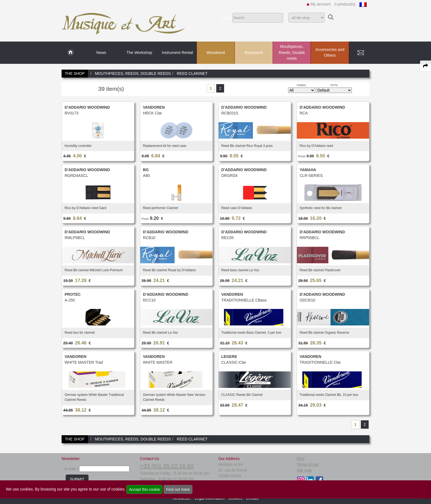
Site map (304, 470)
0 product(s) (345, 4)
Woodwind (216, 53)
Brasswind (254, 53)
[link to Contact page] (361, 53)
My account (321, 4)
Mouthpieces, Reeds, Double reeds (292, 52)
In (286, 18)
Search (226, 18)
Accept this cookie (144, 489)
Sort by (334, 85)
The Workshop (139, 53)
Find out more (178, 489)
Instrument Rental (178, 53)
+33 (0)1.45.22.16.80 (167, 466)
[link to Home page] (71, 53)
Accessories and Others (330, 53)
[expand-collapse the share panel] (426, 66)
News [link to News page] (101, 53)
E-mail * (71, 469)
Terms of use (308, 464)
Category (302, 85)
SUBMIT (77, 479)
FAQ (300, 459)
